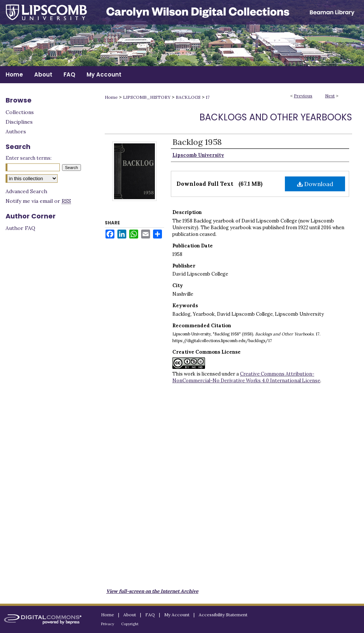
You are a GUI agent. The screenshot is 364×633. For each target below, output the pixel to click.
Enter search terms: (29, 158)
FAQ (150, 615)
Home (111, 97)
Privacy (108, 624)
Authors (16, 132)
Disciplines (19, 122)
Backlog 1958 (197, 142)
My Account (177, 615)
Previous (303, 96)
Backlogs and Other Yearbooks (276, 117)
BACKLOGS (188, 97)
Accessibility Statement (223, 615)
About (130, 615)
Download (315, 184)
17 (208, 97)
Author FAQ (20, 228)
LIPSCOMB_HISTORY (147, 97)
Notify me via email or (38, 201)
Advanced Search (26, 191)
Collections (20, 112)
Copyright (130, 624)
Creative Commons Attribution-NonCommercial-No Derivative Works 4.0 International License (246, 377)
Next (330, 96)
